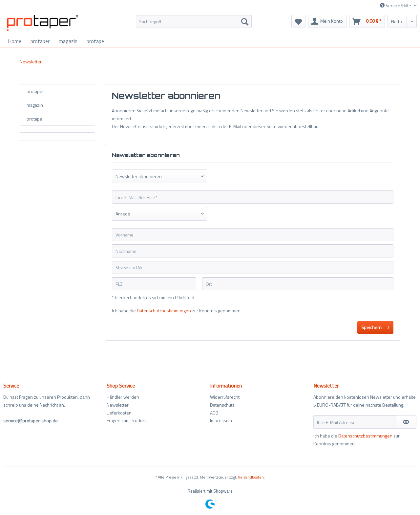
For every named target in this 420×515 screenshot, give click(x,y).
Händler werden (123, 397)
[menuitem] (194, 25)
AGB (214, 413)
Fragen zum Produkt (126, 420)
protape (34, 119)
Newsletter (118, 405)
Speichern (375, 326)
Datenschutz (222, 405)
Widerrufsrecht (225, 397)
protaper (35, 91)
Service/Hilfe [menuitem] (396, 5)
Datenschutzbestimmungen (164, 311)
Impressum (221, 420)
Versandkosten (251, 477)
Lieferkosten (119, 413)
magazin (35, 105)
